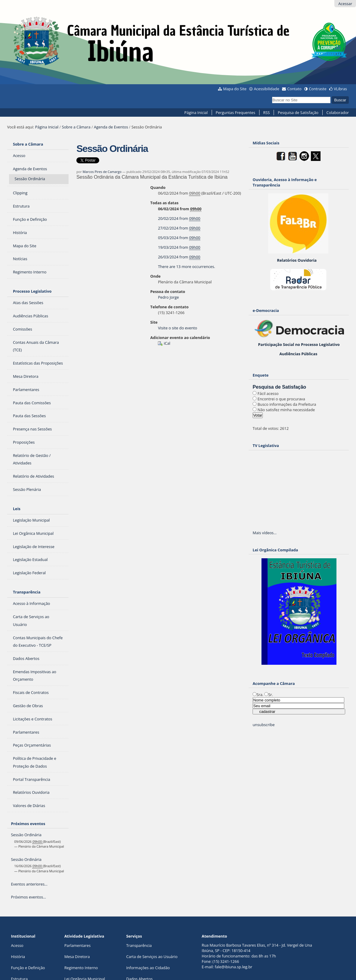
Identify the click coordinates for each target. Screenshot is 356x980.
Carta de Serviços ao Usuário (152, 957)
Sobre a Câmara (76, 127)
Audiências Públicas (298, 354)
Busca (272, 96)
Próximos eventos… (28, 897)
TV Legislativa (266, 445)
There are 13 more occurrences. (186, 267)
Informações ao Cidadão (148, 968)
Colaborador (338, 112)
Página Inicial (196, 112)
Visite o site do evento (177, 328)
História (18, 957)
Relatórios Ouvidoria (297, 260)
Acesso (17, 945)
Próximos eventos (28, 824)
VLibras (340, 89)
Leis (17, 509)
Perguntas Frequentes (235, 112)
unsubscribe (264, 725)
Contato (294, 89)
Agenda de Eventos (111, 127)
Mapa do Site (235, 89)
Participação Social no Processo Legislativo (299, 344)
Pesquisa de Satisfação (298, 112)
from (179, 219)
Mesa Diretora (77, 957)
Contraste (318, 89)
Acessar (345, 4)
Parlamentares (77, 945)
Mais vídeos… (265, 533)
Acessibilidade (266, 89)
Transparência (27, 592)
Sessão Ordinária (26, 835)
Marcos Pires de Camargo (102, 172)
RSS (266, 112)
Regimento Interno (81, 968)
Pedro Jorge (168, 297)
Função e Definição (28, 968)
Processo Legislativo (32, 291)
